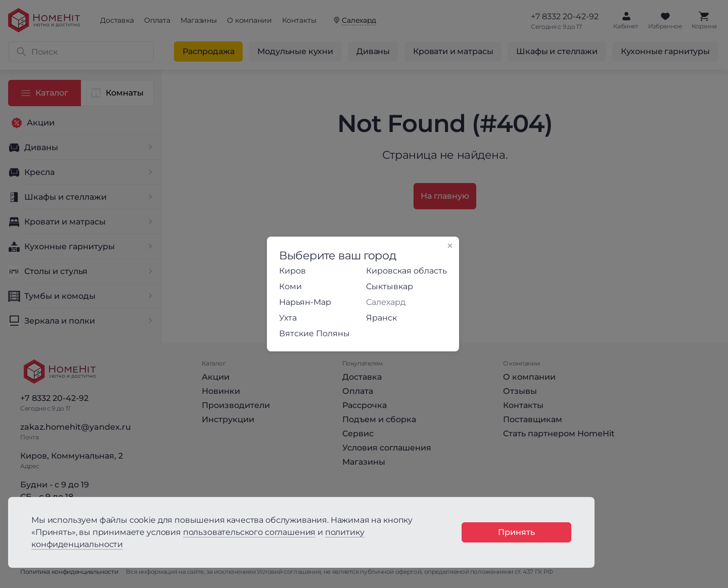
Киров (292, 271)
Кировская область (406, 271)
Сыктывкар (390, 286)
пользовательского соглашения (249, 532)
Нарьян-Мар (305, 302)
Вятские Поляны (314, 333)
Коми (290, 286)
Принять (516, 532)
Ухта (288, 318)
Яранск (381, 318)
